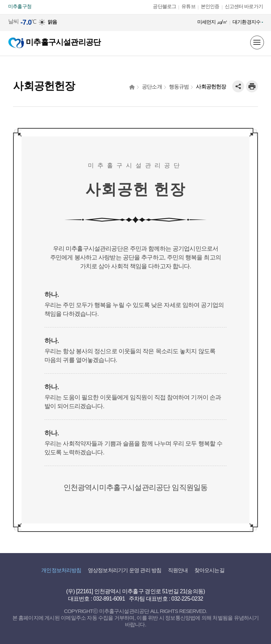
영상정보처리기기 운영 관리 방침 (125, 570)
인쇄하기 (252, 86)
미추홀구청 (20, 6)
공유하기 (238, 86)
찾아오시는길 (209, 570)
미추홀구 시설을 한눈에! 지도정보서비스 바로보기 (241, 42)
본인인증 (210, 6)
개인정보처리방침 (61, 570)
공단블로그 (164, 6)
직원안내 (178, 570)
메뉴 (257, 42)
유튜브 (188, 6)
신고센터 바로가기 (244, 6)
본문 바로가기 (16, 0)
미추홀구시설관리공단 (54, 42)
